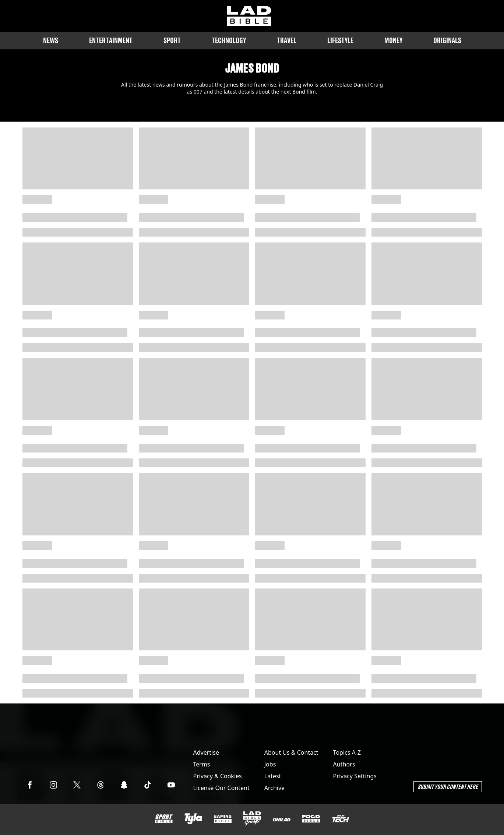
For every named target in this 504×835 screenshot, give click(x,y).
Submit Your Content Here (448, 787)
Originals (447, 40)
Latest (273, 776)
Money (393, 40)
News (51, 40)
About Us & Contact (291, 752)
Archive (274, 788)
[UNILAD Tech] (341, 819)
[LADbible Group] (252, 819)
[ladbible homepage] (249, 16)
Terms (202, 764)
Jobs (270, 764)
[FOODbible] (311, 819)
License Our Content (221, 788)
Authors (344, 764)
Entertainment (111, 40)
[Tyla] (193, 819)
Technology (229, 40)
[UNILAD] (282, 820)
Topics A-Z (347, 752)
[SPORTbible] (164, 819)
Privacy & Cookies (218, 776)
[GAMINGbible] (223, 819)
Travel (287, 40)
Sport (172, 40)
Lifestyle (340, 40)
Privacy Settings (355, 776)
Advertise (206, 752)
